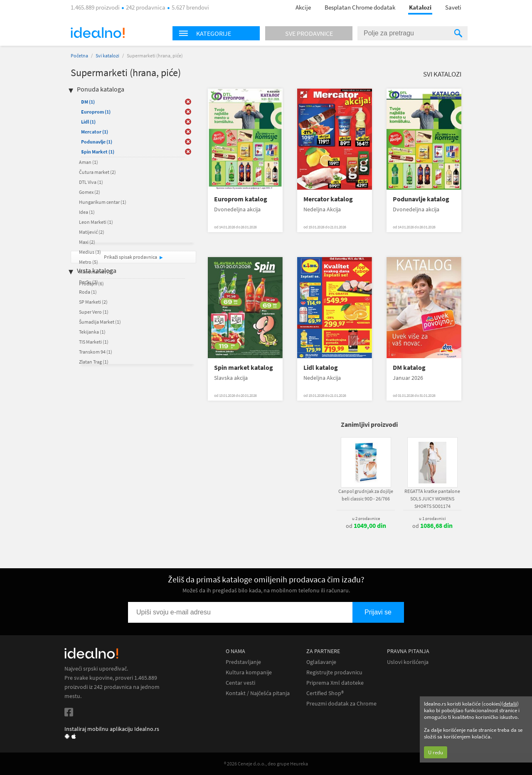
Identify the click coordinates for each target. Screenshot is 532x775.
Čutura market (97, 172)
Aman (89, 162)
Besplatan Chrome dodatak (360, 7)
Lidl (88, 122)
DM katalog (409, 368)
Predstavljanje (243, 662)
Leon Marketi (96, 222)
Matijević (92, 232)
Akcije (303, 7)
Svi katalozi (107, 56)
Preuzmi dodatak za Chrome (341, 704)
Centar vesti (240, 683)
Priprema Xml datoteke (335, 683)
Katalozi (420, 7)
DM (88, 102)
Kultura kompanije (249, 672)
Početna (79, 56)
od (366, 526)
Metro (89, 262)
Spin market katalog (244, 368)
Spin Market (98, 152)
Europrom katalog (241, 199)
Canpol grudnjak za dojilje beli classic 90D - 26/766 (366, 495)
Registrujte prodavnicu (334, 672)
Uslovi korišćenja (408, 662)
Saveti (453, 7)
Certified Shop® (325, 693)
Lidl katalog (321, 368)
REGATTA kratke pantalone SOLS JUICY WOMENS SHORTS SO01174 (432, 499)
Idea (87, 212)
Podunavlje (97, 142)
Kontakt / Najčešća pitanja (258, 693)
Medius (90, 252)
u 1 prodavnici (432, 518)
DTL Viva (91, 182)
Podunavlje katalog (421, 199)
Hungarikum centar (103, 202)
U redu (436, 752)
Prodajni (91, 284)
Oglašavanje (321, 662)
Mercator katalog (328, 199)
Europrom (96, 112)
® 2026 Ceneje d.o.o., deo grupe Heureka (266, 764)
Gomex (90, 192)
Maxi (87, 242)
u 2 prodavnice (366, 518)
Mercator (95, 132)
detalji (510, 704)
